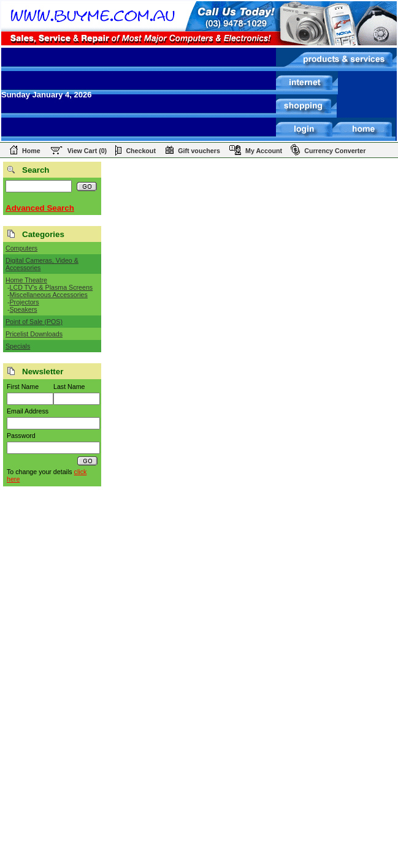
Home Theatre (26, 280)
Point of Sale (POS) (34, 322)
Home (31, 151)
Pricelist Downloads (34, 334)
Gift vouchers (199, 151)
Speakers (24, 309)
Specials (18, 346)
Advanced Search (40, 208)
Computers (21, 248)
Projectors (25, 302)
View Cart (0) (87, 151)
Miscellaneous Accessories (49, 295)
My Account (264, 151)
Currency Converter (335, 151)
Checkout (141, 151)
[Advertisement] (52, 681)
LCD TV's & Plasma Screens (52, 287)
